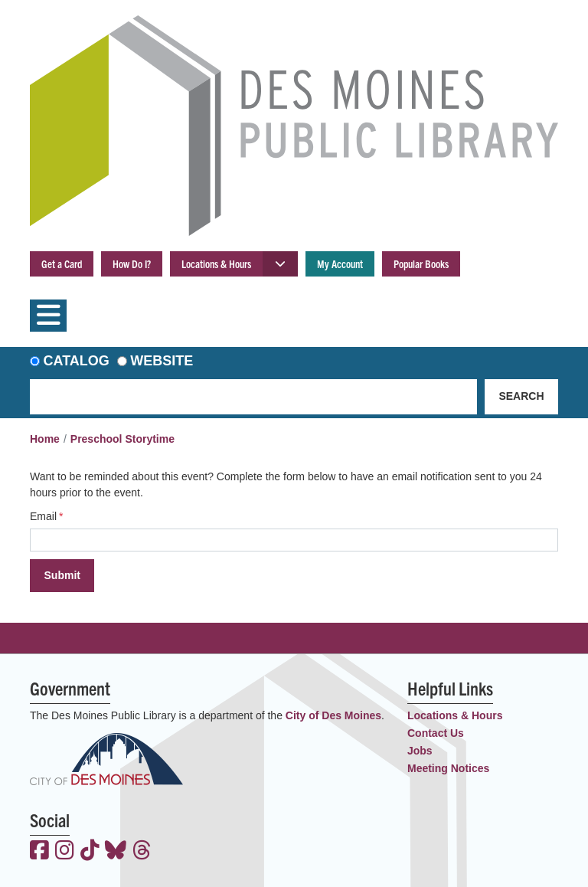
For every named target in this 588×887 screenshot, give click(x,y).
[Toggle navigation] (48, 316)
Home (45, 439)
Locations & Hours (216, 263)
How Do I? (132, 263)
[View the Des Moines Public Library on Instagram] (65, 852)
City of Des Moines (333, 715)
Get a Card (62, 263)
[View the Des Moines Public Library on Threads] (142, 852)
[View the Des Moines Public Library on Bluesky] (116, 852)
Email (43, 516)
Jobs (420, 751)
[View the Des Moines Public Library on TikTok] (90, 852)
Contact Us (436, 733)
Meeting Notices (448, 768)
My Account (340, 263)
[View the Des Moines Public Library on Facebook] (39, 852)
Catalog (77, 361)
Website (162, 361)
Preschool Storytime (122, 439)
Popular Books (421, 263)
